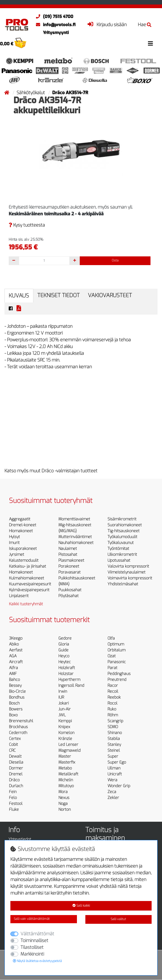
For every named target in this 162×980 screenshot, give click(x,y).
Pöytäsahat (69, 596)
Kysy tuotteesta (27, 225)
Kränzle (65, 739)
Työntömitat (118, 549)
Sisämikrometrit (122, 519)
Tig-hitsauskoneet (124, 531)
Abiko (14, 644)
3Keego (16, 638)
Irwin (63, 691)
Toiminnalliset (34, 941)
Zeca (112, 792)
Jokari (64, 703)
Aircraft (16, 662)
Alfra (13, 668)
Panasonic (117, 662)
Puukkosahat (70, 590)
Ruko (112, 709)
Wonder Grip (119, 786)
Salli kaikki (81, 906)
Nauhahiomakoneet (76, 543)
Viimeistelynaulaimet (126, 572)
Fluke (14, 809)
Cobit (13, 745)
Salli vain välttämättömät (32, 919)
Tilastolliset (32, 947)
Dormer (16, 768)
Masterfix (67, 762)
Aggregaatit (20, 519)
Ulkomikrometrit (122, 555)
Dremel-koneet (23, 525)
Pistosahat (68, 555)
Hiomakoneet (21, 531)
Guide (63, 650)
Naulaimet (68, 549)
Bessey (15, 686)
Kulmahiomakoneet (27, 578)
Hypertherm (69, 680)
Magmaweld (69, 750)
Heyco (64, 656)
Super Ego (117, 762)
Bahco (14, 680)
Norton (65, 809)
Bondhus (17, 697)
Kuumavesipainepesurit (30, 584)
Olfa (111, 638)
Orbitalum (117, 650)
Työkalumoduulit (122, 537)
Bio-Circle (17, 691)
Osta (115, 260)
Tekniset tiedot (59, 295)
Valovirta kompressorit (128, 566)
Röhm (113, 715)
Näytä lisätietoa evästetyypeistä (37, 961)
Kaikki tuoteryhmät (26, 604)
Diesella (16, 762)
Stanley (114, 745)
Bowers (16, 709)
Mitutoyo (66, 786)
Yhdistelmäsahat (123, 584)
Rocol (112, 703)
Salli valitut (118, 919)
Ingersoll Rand (71, 686)
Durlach (16, 786)
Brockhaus (18, 727)
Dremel (16, 774)
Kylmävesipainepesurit (29, 590)
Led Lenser (68, 745)
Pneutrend (117, 680)
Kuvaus (19, 296)
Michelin (66, 780)
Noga (63, 804)
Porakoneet (69, 566)
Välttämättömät (37, 934)
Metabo (65, 768)
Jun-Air (65, 709)
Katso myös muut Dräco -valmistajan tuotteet (51, 471)
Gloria (64, 644)
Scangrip (115, 721)
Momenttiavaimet (74, 519)
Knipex (64, 727)
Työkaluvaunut (121, 543)
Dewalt (15, 756)
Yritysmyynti (56, 33)
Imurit (14, 543)
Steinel (114, 750)
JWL (62, 715)
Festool (16, 804)
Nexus (64, 798)
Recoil (113, 691)
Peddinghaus (119, 674)
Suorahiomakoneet (125, 525)
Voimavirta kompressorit (130, 578)
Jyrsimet (17, 555)
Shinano (115, 733)
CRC (12, 750)
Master (65, 756)
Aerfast (16, 650)
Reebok (114, 697)
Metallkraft (68, 774)
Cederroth (18, 733)
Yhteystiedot (20, 839)
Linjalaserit (19, 596)
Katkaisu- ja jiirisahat (28, 566)
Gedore (65, 638)
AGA (13, 656)
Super (113, 756)
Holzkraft (67, 668)
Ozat (112, 656)
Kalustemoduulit (24, 560)
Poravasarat (69, 572)
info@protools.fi (54, 25)
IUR (61, 697)
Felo (13, 798)
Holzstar (66, 674)
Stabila (114, 739)
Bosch (14, 703)
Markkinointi (32, 954)
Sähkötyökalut (31, 93)
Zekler (113, 798)
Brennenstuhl (21, 721)
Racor (113, 686)
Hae (145, 25)
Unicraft (115, 774)
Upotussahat (119, 560)
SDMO (113, 727)
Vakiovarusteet (110, 295)
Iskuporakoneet (23, 549)
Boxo (13, 715)
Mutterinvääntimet (75, 537)
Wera (112, 780)
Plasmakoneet (71, 560)
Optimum (116, 644)
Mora (63, 792)
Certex (15, 739)
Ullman (114, 768)
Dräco (14, 780)
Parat (112, 668)
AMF (13, 674)
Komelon (66, 733)
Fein (13, 792)
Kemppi (65, 721)
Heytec (65, 662)
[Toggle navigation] (150, 44)
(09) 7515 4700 (53, 17)
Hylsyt (14, 537)
